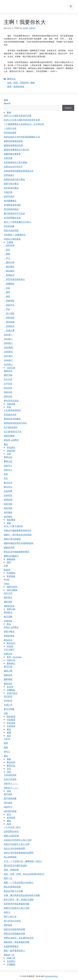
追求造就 (11, 818)
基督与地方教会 (11, 184)
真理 (7, 292)
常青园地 (11, 573)
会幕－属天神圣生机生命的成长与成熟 (22, 895)
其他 (6, 474)
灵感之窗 (9, 330)
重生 (6, 444)
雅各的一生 (9, 955)
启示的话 (8, 696)
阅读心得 (11, 958)
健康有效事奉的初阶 (13, 141)
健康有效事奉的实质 (13, 145)
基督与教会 (9, 631)
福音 (7, 296)
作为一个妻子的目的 (13, 526)
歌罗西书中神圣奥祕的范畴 (17, 904)
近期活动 (8, 654)
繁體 (6, 100)
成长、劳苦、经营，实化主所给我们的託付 (24, 874)
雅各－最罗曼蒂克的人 (14, 951)
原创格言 (8, 612)
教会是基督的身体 (12, 887)
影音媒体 (11, 576)
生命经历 (8, 495)
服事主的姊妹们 (11, 556)
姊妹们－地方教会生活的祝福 (18, 535)
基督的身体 (9, 636)
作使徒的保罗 (10, 133)
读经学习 (8, 807)
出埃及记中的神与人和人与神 (18, 840)
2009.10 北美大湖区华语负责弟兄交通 (22, 120)
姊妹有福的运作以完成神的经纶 (19, 543)
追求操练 (8, 512)
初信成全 (11, 447)
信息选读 (9, 245)
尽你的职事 (9, 226)
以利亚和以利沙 (11, 831)
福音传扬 (8, 504)
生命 (7, 288)
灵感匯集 (11, 964)
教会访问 (11, 643)
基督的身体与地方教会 (14, 179)
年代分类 (8, 379)
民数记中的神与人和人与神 (17, 908)
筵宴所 (7, 570)
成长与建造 (12, 590)
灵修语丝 (8, 621)
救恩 (6, 743)
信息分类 (11, 368)
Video (7, 584)
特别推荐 (11, 720)
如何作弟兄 (9, 196)
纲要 (9, 759)
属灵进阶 (8, 602)
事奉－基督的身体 (16, 87)
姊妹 (7, 254)
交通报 (10, 242)
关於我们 (11, 961)
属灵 (9, 562)
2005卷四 (8, 347)
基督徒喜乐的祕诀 (12, 419)
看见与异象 (9, 709)
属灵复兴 (8, 597)
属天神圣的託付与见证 (14, 213)
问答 (9, 454)
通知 (9, 821)
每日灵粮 (8, 617)
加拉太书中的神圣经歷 (14, 848)
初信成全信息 (10, 414)
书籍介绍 (11, 660)
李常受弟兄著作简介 (14, 279)
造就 (9, 824)
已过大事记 (9, 649)
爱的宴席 (11, 717)
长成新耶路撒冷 (11, 946)
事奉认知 (8, 457)
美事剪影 (9, 301)
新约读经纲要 (10, 798)
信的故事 (11, 404)
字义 (7, 258)
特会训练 (11, 723)
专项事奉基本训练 (12, 205)
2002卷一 (8, 335)
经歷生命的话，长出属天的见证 (19, 938)
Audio (7, 579)
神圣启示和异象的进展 (14, 934)
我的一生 (8, 878)
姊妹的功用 (9, 547)
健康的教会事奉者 (12, 154)
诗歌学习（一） (11, 783)
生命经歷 (8, 491)
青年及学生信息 (11, 401)
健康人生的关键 (11, 836)
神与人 (7, 752)
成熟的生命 (9, 606)
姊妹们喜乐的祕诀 (12, 539)
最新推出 (11, 663)
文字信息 (8, 384)
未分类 (10, 687)
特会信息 (8, 388)
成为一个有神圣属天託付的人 (18, 222)
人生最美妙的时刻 (12, 410)
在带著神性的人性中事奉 (15, 162)
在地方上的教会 (11, 627)
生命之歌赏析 (10, 779)
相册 (9, 732)
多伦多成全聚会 (11, 188)
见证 (7, 309)
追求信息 (8, 396)
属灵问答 (9, 262)
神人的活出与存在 (12, 921)
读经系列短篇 (10, 811)
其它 (6, 478)
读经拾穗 (9, 322)
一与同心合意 (10, 128)
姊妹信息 (8, 371)
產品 (9, 729)
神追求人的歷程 (11, 440)
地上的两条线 (10, 857)
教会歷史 (9, 267)
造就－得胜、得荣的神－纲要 (21, 83)
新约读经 (8, 794)
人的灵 (7, 739)
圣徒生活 (9, 305)
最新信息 (8, 675)
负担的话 (9, 326)
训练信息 (8, 392)
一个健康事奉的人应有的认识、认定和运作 (24, 124)
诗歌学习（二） (11, 788)
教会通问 (9, 271)
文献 (6, 566)
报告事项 (11, 520)
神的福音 (8, 925)
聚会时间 (11, 762)
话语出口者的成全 (12, 239)
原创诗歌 (11, 451)
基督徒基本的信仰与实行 (15, 423)
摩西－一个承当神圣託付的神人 (19, 882)
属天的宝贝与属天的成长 (15, 865)
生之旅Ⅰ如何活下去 (13, 432)
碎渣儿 (7, 912)
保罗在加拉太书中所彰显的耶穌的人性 (22, 137)
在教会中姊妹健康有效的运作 (18, 530)
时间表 (10, 646)
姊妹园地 (11, 559)
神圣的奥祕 (9, 436)
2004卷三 (8, 343)
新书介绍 (8, 666)
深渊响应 (9, 284)
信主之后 (8, 593)
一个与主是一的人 (12, 827)
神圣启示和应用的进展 (14, 929)
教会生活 (8, 483)
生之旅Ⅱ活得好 (11, 427)
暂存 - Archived (14, 657)
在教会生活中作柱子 (13, 167)
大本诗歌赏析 (10, 775)
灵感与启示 (12, 693)
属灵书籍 (8, 375)
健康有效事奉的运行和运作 (17, 150)
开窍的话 (8, 701)
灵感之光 (8, 705)
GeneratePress (51, 976)
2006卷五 (8, 352)
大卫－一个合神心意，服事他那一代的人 (23, 861)
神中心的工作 (10, 916)
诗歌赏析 (9, 318)
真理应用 (8, 500)
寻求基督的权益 (11, 209)
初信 (7, 250)
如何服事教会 (10, 201)
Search (7, 103)
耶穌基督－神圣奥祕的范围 (17, 942)
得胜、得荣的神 (11, 870)
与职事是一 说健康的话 (15, 235)
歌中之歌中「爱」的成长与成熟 (19, 899)
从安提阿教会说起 (12, 218)
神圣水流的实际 (11, 230)
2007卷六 (8, 356)
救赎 (6, 747)
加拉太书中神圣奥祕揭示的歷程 (19, 853)
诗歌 (6, 713)
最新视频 (8, 679)
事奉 (9, 112)
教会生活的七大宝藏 (13, 891)
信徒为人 (8, 466)
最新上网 (8, 671)
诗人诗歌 (9, 313)
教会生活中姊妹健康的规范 (17, 552)
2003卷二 (8, 339)
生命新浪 (11, 726)
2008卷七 (8, 360)
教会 (9, 624)
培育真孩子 (9, 175)
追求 (9, 814)
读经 (9, 791)
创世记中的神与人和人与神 (17, 844)
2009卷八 (8, 364)
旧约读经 (8, 803)
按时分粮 (11, 609)
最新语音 (8, 684)
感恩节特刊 (12, 587)
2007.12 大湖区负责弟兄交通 (18, 116)
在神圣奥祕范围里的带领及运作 (19, 171)
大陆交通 (8, 192)
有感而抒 (9, 275)
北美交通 (8, 158)
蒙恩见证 (11, 79)
